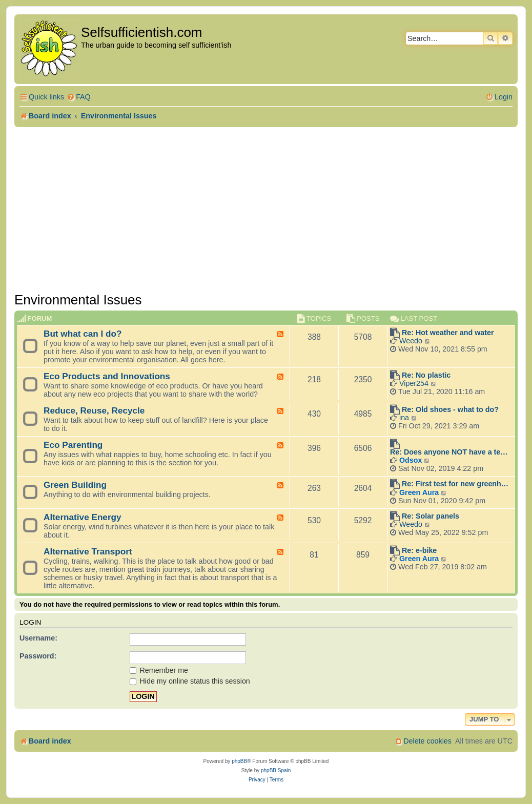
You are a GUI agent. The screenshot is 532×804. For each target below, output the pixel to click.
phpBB (239, 761)
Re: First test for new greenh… (455, 484)
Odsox (411, 460)
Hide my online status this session (190, 681)
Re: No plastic (426, 375)
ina (404, 418)
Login (30, 622)
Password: (38, 656)
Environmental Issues (78, 300)
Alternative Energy (83, 517)
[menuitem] (79, 97)
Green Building (75, 485)
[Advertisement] (266, 210)
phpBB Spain (276, 770)
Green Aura (419, 492)
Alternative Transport (88, 551)
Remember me (159, 670)
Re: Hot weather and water (448, 333)
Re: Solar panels (431, 516)
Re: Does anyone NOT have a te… (449, 452)
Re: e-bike (419, 550)
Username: (38, 638)
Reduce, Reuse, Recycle (94, 410)
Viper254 (414, 383)
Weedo (411, 341)
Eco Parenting (73, 445)
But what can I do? (83, 334)
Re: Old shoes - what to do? (450, 409)
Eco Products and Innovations (107, 376)
